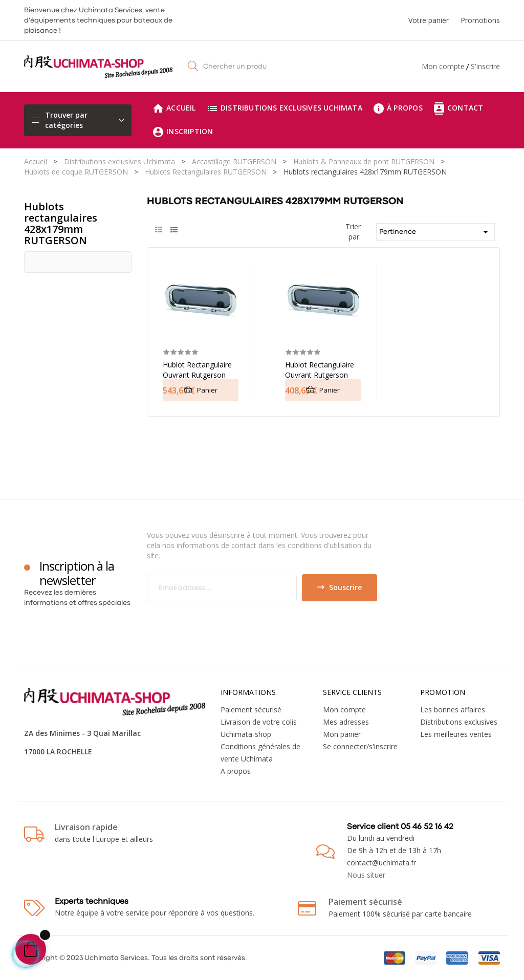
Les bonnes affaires (453, 710)
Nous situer (366, 875)
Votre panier (429, 20)
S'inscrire (485, 66)
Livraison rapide (86, 827)
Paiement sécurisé (251, 710)
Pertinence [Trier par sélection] (436, 232)
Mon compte (443, 66)
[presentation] (232, 621)
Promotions (480, 20)
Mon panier (342, 734)
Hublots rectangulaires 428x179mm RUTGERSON (61, 223)
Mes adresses (346, 722)
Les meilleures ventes (456, 734)
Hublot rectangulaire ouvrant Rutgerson (197, 370)
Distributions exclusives (459, 722)
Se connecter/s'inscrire (360, 746)
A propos (236, 771)
